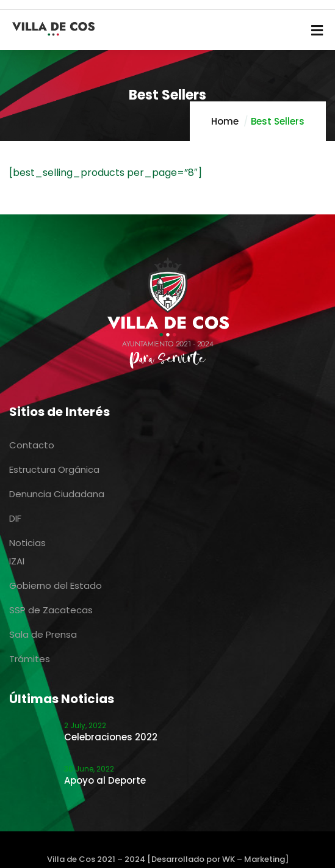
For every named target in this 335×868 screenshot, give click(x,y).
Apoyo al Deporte (105, 780)
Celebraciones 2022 (111, 737)
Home (225, 121)
